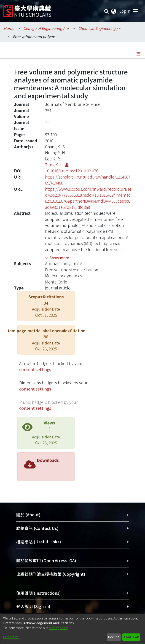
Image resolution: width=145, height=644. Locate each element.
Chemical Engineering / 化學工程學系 (101, 28)
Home (9, 28)
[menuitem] (114, 11)
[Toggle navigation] (135, 11)
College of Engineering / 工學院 (46, 28)
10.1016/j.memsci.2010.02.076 (72, 171)
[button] (57, 258)
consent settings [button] (35, 369)
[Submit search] (107, 11)
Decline (114, 637)
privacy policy (58, 628)
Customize (11, 637)
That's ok (131, 637)
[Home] (27, 9)
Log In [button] (125, 11)
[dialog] (72, 629)
